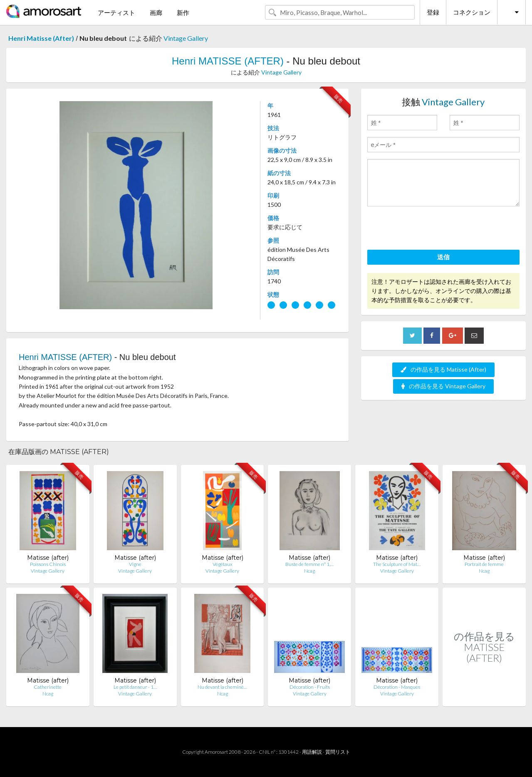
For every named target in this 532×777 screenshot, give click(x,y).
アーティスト (116, 12)
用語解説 (312, 752)
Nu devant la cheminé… (222, 687)
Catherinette (48, 687)
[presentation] (431, 229)
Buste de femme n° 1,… (309, 564)
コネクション (472, 12)
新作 (183, 12)
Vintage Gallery (186, 38)
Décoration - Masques (397, 687)
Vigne (135, 564)
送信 (443, 257)
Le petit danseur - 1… (135, 687)
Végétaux (223, 564)
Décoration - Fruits (310, 687)
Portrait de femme (484, 564)
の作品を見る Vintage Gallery (443, 386)
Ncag (309, 571)
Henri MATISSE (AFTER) (228, 61)
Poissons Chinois (48, 564)
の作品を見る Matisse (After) (443, 369)
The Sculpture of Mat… (397, 564)
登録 (433, 12)
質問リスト (338, 752)
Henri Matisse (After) (41, 38)
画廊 (156, 12)
